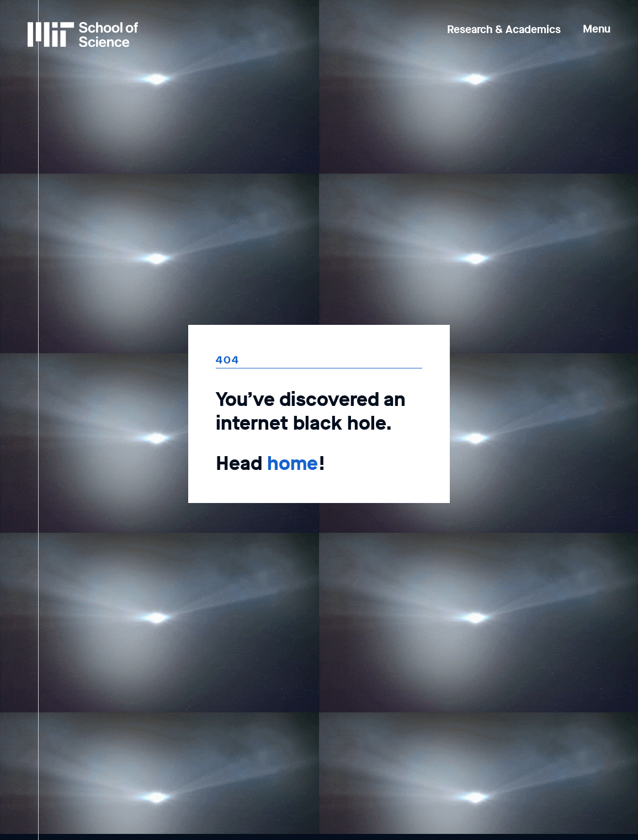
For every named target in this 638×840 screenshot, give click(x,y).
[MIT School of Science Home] (83, 34)
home (293, 463)
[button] (597, 21)
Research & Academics (504, 30)
